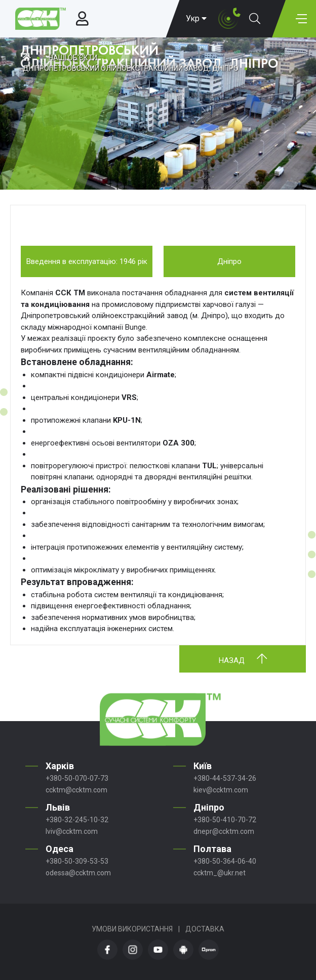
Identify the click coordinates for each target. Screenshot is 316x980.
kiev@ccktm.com (221, 790)
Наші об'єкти (73, 58)
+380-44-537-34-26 (225, 778)
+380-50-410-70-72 (225, 820)
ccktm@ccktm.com (76, 790)
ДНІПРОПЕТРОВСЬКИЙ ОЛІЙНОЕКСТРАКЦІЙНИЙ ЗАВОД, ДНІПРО (131, 68)
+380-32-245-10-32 (77, 820)
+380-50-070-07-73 (77, 778)
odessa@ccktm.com (78, 873)
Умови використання (132, 929)
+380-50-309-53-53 (77, 861)
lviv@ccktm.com (72, 831)
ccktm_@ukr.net (220, 873)
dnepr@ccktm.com (224, 831)
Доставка (205, 929)
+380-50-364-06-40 (225, 861)
